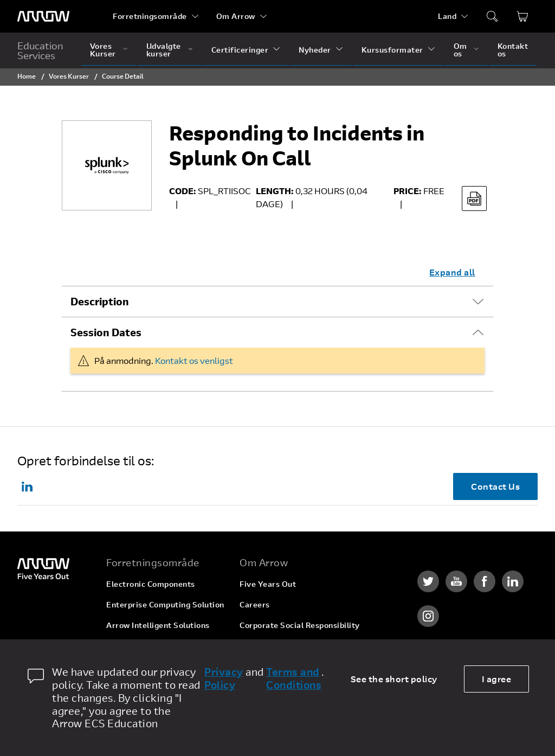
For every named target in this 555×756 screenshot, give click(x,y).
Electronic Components (151, 584)
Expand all (452, 272)
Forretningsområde (150, 16)
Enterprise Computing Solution (165, 604)
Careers (255, 604)
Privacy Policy (224, 678)
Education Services (40, 50)
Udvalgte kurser (164, 50)
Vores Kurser (103, 50)
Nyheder (315, 50)
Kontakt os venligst (194, 360)
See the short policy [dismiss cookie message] (394, 679)
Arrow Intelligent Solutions (158, 625)
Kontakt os (513, 50)
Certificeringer (240, 50)
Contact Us (495, 486)
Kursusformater (392, 50)
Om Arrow (236, 16)
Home (27, 76)
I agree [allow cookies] (497, 679)
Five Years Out (268, 584)
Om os (460, 50)
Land (447, 16)
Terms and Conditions (294, 678)
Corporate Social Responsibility (300, 625)
